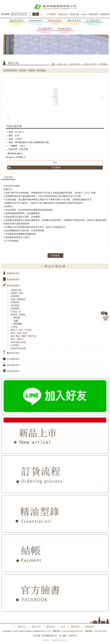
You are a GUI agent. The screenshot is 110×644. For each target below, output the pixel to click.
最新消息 (75, 14)
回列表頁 (55, 255)
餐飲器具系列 (74, 22)
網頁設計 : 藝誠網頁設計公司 (55, 640)
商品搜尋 (6, 14)
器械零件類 (16, 290)
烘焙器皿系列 (55, 22)
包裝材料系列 (36, 22)
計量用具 (15, 345)
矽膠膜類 (15, 302)
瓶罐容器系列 (17, 22)
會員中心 (22, 627)
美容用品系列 (65, 30)
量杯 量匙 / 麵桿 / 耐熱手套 (24, 336)
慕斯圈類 (15, 308)
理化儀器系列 (45, 30)
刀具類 (14, 327)
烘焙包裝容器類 (18, 342)
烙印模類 (15, 305)
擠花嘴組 (18, 324)
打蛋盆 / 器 (16, 312)
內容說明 (8, 177)
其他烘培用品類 (18, 348)
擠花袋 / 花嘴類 (90, 64)
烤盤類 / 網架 (17, 293)
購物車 (105, 316)
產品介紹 (63, 14)
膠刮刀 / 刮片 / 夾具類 (21, 330)
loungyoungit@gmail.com (72, 631)
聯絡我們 (105, 14)
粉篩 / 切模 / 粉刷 (19, 333)
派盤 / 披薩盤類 (18, 299)
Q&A (84, 14)
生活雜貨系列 (93, 22)
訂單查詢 (52, 14)
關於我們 (94, 14)
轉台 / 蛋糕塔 (17, 339)
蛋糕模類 (15, 296)
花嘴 (16, 321)
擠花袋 (17, 318)
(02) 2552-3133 (101, 631)
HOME (55, 7)
